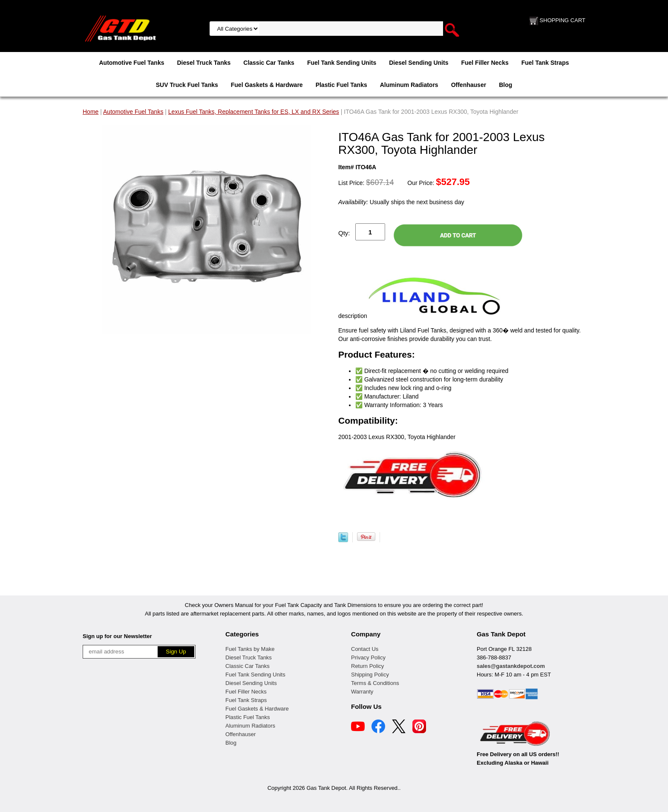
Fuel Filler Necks (485, 63)
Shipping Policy (370, 675)
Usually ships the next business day (401, 202)
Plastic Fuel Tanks (341, 85)
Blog (505, 85)
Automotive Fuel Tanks (131, 63)
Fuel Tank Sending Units (342, 63)
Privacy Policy (368, 657)
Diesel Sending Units (419, 63)
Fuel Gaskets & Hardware (267, 85)
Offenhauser (469, 85)
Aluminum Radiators (409, 85)
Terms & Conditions (375, 683)
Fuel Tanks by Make (250, 649)
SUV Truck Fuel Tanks (187, 85)
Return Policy (367, 666)
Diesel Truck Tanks (204, 63)
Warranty (362, 692)
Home (91, 112)
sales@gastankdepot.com (511, 666)
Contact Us (365, 649)
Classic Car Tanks (269, 63)
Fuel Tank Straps (545, 63)
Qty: (344, 233)
